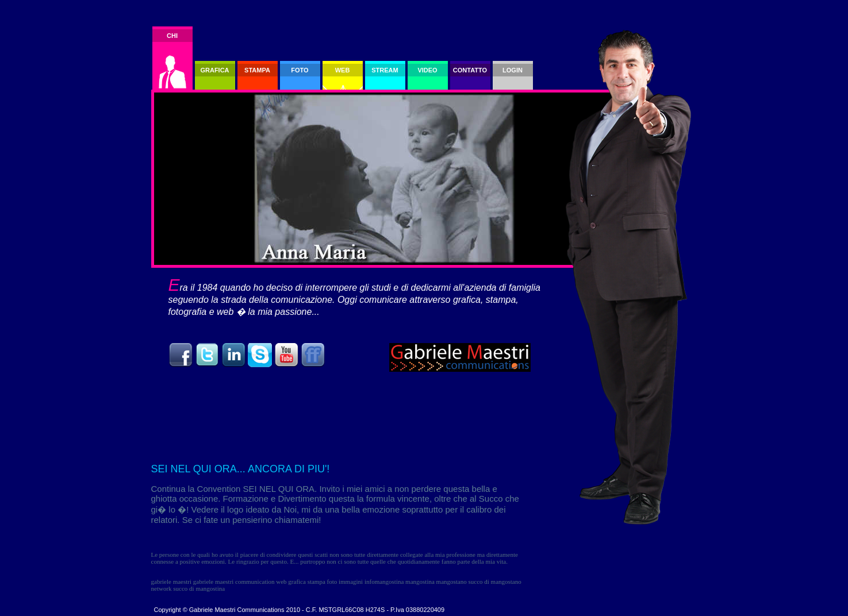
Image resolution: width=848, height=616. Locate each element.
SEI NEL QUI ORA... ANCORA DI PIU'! (241, 469)
